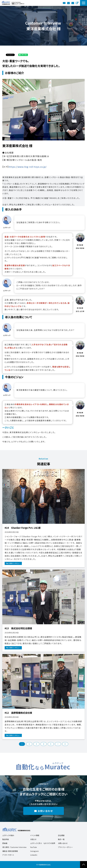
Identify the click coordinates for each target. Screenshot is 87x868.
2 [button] (29, 744)
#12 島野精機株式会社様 (18, 713)
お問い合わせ (73, 3)
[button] (84, 3)
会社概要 (61, 835)
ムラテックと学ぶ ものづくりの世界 (43, 843)
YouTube (64, 3)
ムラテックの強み (8, 835)
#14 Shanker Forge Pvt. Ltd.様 (23, 528)
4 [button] (44, 744)
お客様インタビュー (14, 563)
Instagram (34, 851)
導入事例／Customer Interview (14, 847)
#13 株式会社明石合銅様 (18, 628)
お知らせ (33, 839)
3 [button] (36, 744)
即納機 (5, 843)
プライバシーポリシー (65, 847)
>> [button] (65, 744)
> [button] (58, 744)
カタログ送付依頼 (69, 3)
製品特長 (6, 839)
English (77, 3)
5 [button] (51, 744)
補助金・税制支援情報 (10, 851)
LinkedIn (34, 855)
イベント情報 (35, 835)
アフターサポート (8, 855)
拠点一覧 (61, 839)
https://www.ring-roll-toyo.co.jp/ (28, 167)
